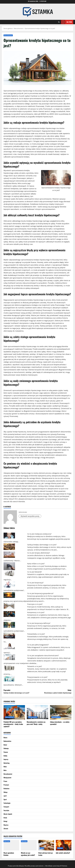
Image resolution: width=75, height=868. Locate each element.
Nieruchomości (8, 35)
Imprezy (6, 759)
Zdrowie (6, 829)
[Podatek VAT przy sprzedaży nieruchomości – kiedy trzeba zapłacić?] (14, 712)
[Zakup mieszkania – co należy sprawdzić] (61, 712)
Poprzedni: (21, 692)
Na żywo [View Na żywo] (66, 22)
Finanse (6, 752)
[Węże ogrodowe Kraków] (11, 845)
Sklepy (5, 792)
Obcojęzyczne (7, 778)
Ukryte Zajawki (8, 814)
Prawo (5, 781)
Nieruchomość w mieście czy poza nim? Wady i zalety (36, 723)
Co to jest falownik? (35, 572)
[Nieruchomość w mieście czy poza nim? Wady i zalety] (37, 712)
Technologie (7, 803)
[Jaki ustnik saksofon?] (64, 845)
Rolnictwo (6, 788)
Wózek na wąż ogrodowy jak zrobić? (28, 854)
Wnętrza (6, 825)
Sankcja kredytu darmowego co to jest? (42, 545)
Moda (5, 767)
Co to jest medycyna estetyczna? (39, 534)
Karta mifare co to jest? (36, 564)
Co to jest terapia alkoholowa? (39, 553)
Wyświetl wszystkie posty (30, 516)
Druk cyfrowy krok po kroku (46, 854)
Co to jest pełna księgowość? (38, 645)
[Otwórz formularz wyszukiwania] (59, 22)
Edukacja (6, 748)
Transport (6, 807)
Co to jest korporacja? (35, 583)
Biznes (5, 738)
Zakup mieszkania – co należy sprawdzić (60, 723)
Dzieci (5, 745)
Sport (5, 799)
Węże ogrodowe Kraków (9, 854)
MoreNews (49, 866)
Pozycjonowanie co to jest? (37, 677)
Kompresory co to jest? (36, 612)
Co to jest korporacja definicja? (39, 623)
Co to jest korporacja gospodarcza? (40, 593)
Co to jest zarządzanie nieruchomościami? (43, 655)
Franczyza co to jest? (35, 604)
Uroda (5, 818)
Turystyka (6, 810)
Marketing (7, 763)
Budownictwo (7, 741)
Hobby (5, 756)
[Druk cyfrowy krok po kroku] (46, 845)
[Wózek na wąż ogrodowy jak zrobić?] (29, 845)
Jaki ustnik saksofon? (63, 853)
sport (5, 796)
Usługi (5, 821)
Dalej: (55, 692)
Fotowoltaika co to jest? (36, 634)
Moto (5, 770)
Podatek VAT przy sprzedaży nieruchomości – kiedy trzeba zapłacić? (13, 724)
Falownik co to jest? (35, 666)
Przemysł (6, 785)
